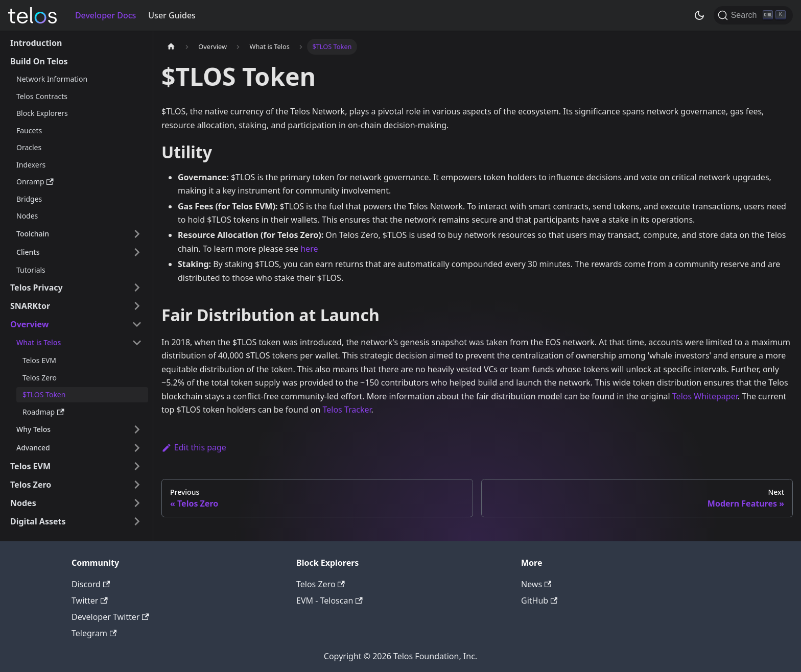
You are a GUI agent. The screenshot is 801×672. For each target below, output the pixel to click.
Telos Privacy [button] (37, 287)
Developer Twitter (110, 617)
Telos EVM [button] (30, 466)
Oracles (29, 147)
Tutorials (31, 270)
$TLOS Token (44, 394)
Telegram (94, 633)
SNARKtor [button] (30, 306)
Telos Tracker (347, 410)
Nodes (27, 216)
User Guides (172, 15)
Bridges (29, 199)
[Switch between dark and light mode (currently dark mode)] (699, 15)
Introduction (36, 43)
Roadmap (43, 412)
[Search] (753, 15)
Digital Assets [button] (38, 521)
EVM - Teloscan (329, 601)
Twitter (90, 601)
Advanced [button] (33, 448)
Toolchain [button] (33, 234)
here (309, 249)
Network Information (52, 79)
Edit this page (194, 447)
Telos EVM (39, 360)
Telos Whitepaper (705, 396)
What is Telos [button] (39, 342)
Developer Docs (105, 15)
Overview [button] (29, 324)
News (536, 584)
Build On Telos (39, 61)
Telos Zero (40, 378)
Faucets (29, 130)
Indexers (31, 165)
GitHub (539, 601)
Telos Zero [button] (31, 485)
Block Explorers (42, 113)
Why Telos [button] (33, 429)
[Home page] (171, 47)
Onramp (35, 182)
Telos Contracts (42, 96)
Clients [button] (28, 252)
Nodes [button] (23, 503)
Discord (91, 584)
